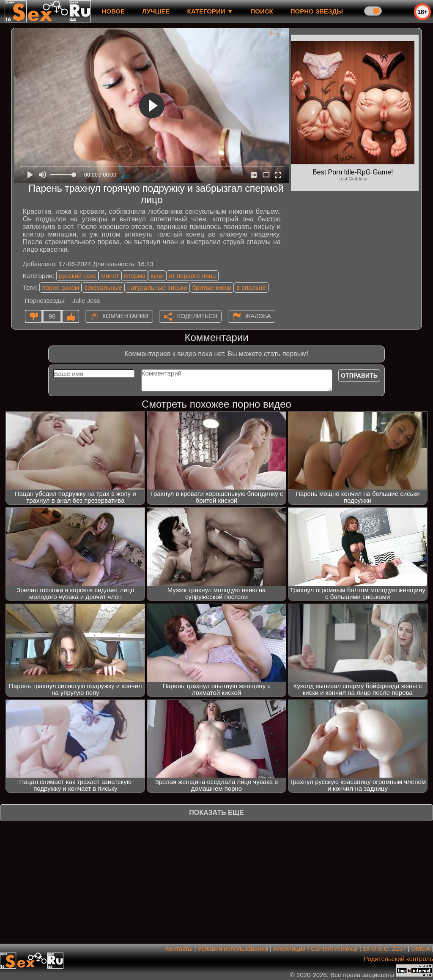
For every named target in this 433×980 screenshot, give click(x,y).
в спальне (251, 287)
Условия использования (233, 949)
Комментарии (125, 316)
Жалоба (258, 316)
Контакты (179, 949)
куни (157, 276)
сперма (135, 276)
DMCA (421, 949)
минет (110, 276)
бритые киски (212, 287)
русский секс (77, 276)
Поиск (262, 11)
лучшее (156, 11)
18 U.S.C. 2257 (385, 949)
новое (113, 11)
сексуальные (103, 287)
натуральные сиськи (157, 287)
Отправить (359, 376)
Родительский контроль (398, 959)
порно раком (60, 287)
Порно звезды (317, 11)
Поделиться (197, 316)
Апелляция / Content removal (315, 949)
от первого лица (192, 276)
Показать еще (216, 813)
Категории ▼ (210, 11)
